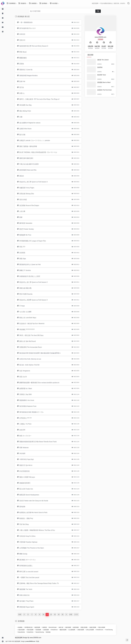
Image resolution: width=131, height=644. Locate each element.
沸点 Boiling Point (28, 111)
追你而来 (103, 67)
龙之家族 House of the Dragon (32, 205)
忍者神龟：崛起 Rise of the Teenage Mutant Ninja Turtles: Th (42, 583)
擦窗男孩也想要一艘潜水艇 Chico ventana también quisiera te (42, 383)
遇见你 (24, 176)
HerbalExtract (57, 630)
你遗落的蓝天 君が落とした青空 (32, 276)
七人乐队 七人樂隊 (28, 312)
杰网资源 (47, 627)
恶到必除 (25, 507)
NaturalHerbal (24, 632)
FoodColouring (112, 630)
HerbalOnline (33, 632)
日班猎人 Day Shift (28, 394)
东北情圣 (25, 253)
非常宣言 (25, 34)
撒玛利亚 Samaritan (29, 223)
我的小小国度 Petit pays (30, 477)
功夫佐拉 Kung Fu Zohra (30, 536)
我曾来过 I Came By (29, 70)
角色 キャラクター (28, 436)
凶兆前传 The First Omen (107, 90)
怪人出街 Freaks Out (29, 489)
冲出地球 (25, 453)
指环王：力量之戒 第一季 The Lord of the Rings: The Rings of (42, 99)
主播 (24, 117)
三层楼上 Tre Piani (28, 424)
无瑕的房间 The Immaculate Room (33, 347)
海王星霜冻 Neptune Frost (31, 406)
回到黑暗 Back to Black (107, 82)
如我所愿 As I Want (28, 388)
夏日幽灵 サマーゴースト (30, 560)
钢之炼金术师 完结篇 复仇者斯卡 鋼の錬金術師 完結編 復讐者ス (43, 353)
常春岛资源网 (33, 630)
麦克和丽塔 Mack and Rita (31, 170)
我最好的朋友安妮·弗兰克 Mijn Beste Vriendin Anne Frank (41, 442)
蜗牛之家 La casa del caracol (31, 572)
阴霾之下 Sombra (28, 270)
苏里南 (24, 64)
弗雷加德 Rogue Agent (29, 607)
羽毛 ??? (25, 247)
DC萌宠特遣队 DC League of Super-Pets (35, 241)
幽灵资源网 (71, 627)
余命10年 (25, 430)
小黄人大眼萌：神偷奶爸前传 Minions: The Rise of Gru (40, 530)
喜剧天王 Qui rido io (29, 465)
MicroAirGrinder (55, 627)
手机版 (43, 641)
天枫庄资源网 (83, 630)
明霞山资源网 (87, 627)
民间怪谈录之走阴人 (29, 566)
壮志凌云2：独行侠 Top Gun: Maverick (35, 324)
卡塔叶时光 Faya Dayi (29, 459)
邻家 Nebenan (27, 448)
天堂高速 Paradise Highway (31, 542)
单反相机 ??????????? (30, 329)
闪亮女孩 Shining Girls (29, 194)
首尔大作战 (26, 200)
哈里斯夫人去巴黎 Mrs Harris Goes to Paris (36, 513)
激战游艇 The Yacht (28, 589)
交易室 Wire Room (28, 129)
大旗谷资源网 (24, 630)
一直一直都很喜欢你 (29, 22)
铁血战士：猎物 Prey (29, 518)
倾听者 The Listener (106, 60)
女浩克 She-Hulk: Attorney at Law (33, 359)
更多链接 (51, 632)
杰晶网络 (23, 627)
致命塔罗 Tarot (104, 75)
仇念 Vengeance (27, 371)
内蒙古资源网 (96, 627)
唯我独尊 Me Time (28, 235)
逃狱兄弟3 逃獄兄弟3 (29, 158)
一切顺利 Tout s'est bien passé (32, 577)
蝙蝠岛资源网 (66, 630)
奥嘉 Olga (25, 259)
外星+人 (25, 93)
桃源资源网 (40, 627)
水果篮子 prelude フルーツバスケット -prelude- (38, 140)
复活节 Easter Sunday (29, 229)
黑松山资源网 (104, 627)
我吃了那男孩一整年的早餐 (31, 146)
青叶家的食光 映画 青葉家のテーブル (34, 412)
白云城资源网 (75, 630)
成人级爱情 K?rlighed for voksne (33, 123)
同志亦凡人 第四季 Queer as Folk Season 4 (36, 300)
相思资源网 (79, 627)
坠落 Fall (25, 81)
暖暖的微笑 (26, 58)
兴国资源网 (49, 630)
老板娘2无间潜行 (28, 483)
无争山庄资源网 (93, 630)
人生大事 (25, 211)
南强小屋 (64, 627)
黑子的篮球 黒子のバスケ (30, 28)
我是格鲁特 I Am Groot (29, 400)
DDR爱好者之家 (31, 627)
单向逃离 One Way (28, 105)
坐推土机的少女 (27, 595)
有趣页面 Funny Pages (30, 188)
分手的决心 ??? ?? (28, 418)
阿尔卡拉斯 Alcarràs (29, 294)
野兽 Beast (26, 52)
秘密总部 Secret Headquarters (32, 495)
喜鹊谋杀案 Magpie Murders (31, 76)
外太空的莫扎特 (27, 471)
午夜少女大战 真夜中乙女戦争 (32, 164)
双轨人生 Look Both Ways (30, 318)
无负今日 (25, 40)
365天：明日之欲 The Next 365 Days (34, 335)
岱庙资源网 (41, 630)
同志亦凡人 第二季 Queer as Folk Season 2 (36, 282)
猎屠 (24, 217)
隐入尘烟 (25, 135)
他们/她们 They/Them (29, 601)
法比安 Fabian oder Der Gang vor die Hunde (36, 501)
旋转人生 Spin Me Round (30, 341)
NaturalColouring (42, 632)
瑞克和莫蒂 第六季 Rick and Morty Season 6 (36, 46)
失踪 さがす (26, 377)
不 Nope (25, 306)
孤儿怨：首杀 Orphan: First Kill (32, 365)
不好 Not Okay (27, 524)
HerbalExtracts (102, 630)
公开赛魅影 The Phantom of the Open (34, 548)
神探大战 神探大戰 (28, 288)
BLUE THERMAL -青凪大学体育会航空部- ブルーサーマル (41, 152)
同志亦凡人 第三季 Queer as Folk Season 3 (36, 182)
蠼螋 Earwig (26, 554)
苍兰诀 (24, 87)
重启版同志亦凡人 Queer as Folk (33, 264)
